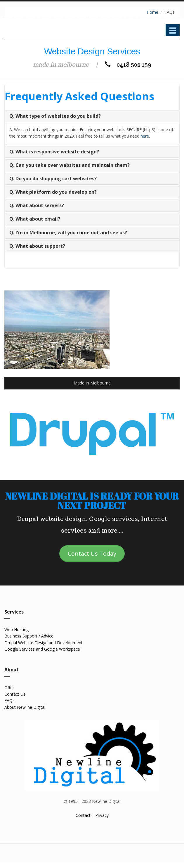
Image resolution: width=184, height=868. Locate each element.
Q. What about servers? (37, 205)
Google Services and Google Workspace (42, 649)
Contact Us (15, 694)
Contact (83, 815)
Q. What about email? (35, 219)
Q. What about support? (37, 246)
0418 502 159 (128, 65)
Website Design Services (92, 51)
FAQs (9, 700)
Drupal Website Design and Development (44, 643)
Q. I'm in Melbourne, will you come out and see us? (68, 233)
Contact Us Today (92, 553)
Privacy (102, 815)
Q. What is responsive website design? (54, 152)
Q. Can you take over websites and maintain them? (70, 165)
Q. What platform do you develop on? (53, 192)
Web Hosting (17, 629)
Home (152, 12)
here (145, 136)
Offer (9, 688)
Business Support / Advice (29, 636)
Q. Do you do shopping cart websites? (53, 179)
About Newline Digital (25, 707)
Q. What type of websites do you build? (55, 116)
